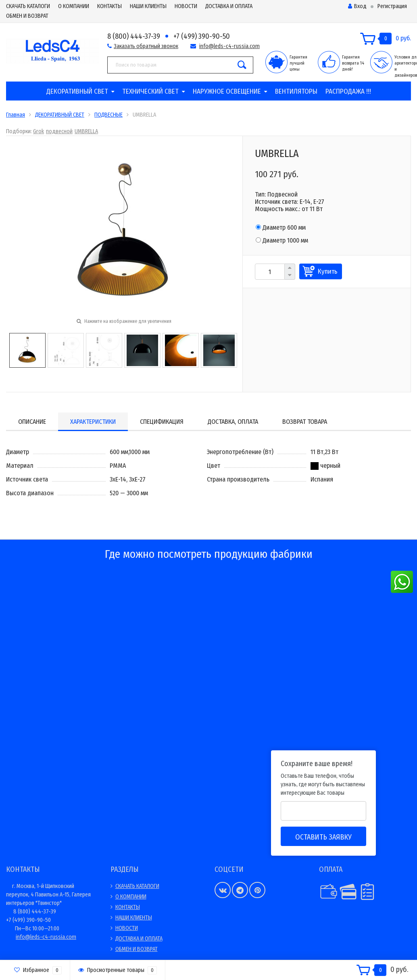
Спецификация (162, 422)
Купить (328, 271)
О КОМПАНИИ (74, 6)
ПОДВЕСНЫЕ (108, 115)
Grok (39, 131)
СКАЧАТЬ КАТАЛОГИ (28, 6)
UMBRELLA (86, 131)
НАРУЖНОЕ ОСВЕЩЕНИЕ (227, 91)
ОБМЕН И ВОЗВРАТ (27, 16)
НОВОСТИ (186, 6)
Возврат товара (305, 422)
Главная (16, 115)
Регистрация (392, 6)
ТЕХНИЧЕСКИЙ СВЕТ (150, 91)
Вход (357, 6)
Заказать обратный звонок (146, 46)
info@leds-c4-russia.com (229, 46)
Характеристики (93, 422)
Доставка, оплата (233, 422)
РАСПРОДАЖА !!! (348, 91)
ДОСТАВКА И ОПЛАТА (229, 6)
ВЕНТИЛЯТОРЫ (296, 91)
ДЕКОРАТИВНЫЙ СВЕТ (77, 91)
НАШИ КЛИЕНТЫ (148, 6)
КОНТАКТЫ (109, 6)
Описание (32, 422)
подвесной (59, 131)
